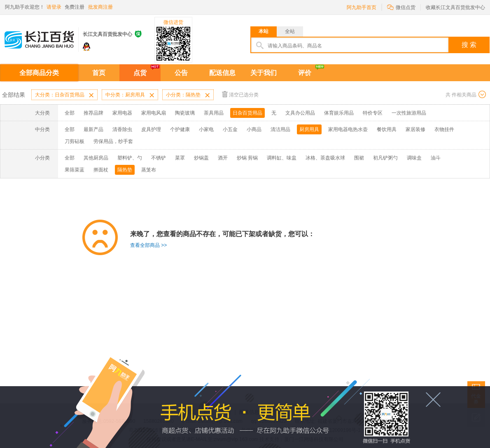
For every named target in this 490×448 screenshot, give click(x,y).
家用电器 (122, 113)
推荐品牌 (93, 113)
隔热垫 (125, 170)
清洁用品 (280, 129)
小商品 (254, 129)
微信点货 (401, 7)
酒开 (223, 158)
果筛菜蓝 (75, 170)
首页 (99, 73)
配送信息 (222, 73)
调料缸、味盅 (282, 158)
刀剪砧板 (75, 141)
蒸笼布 (149, 170)
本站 (264, 31)
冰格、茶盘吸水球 (325, 158)
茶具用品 (214, 113)
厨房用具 (309, 129)
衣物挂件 (444, 129)
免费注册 (75, 7)
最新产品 (93, 129)
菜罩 (180, 158)
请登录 (54, 7)
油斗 (436, 158)
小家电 (206, 129)
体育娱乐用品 (339, 113)
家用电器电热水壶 (348, 129)
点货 (140, 73)
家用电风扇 (154, 113)
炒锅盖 (201, 158)
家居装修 (415, 129)
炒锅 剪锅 (247, 158)
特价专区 (373, 113)
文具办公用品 (300, 113)
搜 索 (469, 45)
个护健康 (180, 129)
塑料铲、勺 (130, 158)
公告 (181, 73)
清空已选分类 (240, 94)
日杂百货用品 (247, 113)
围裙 (359, 158)
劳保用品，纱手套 (113, 141)
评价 (305, 73)
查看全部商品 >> (148, 245)
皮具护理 (151, 129)
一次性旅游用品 (409, 113)
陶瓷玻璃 (185, 113)
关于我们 (264, 73)
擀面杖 (101, 170)
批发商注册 (100, 7)
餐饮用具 (387, 129)
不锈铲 (159, 158)
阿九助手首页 (362, 7)
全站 (290, 31)
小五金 (230, 129)
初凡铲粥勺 (385, 158)
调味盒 (414, 158)
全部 (70, 113)
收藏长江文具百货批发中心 (455, 7)
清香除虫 (122, 129)
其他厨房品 (96, 158)
